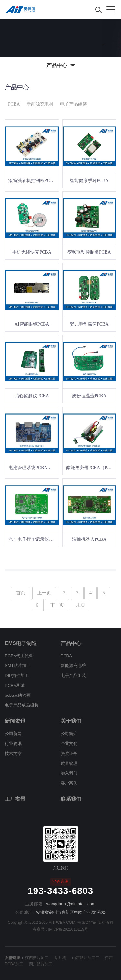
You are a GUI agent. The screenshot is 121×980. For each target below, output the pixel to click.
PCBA (14, 104)
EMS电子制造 (21, 643)
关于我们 (71, 721)
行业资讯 (13, 744)
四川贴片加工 (41, 964)
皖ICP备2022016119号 (68, 929)
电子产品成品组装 (22, 705)
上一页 (44, 593)
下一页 (57, 605)
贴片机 (60, 958)
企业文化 (69, 744)
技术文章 (13, 753)
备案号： (41, 929)
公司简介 (69, 734)
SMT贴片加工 (18, 665)
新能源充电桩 (40, 104)
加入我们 (69, 773)
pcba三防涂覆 (18, 695)
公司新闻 (13, 734)
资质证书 (69, 753)
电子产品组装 (74, 104)
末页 (81, 605)
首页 (21, 593)
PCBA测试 (15, 685)
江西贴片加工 (37, 958)
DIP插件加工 (17, 675)
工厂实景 (15, 799)
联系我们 (71, 799)
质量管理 (69, 763)
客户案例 (69, 783)
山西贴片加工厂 (86, 958)
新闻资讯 (15, 721)
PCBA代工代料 (19, 656)
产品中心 (71, 643)
